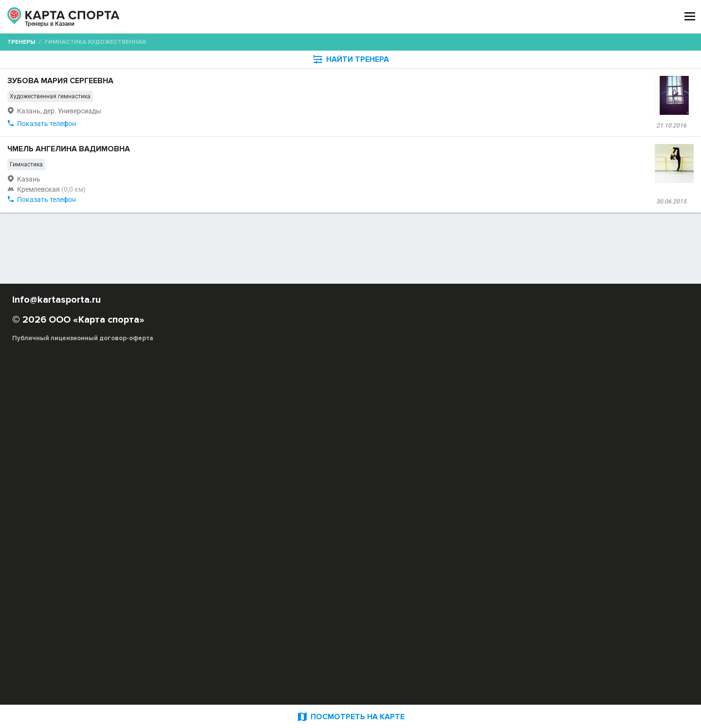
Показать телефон (226, 202)
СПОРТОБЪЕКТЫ (379, 17)
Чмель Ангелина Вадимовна (256, 229)
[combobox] (353, 95)
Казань (80, 28)
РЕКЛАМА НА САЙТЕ (98, 630)
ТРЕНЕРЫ (307, 17)
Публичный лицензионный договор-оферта (122, 687)
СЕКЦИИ (204, 17)
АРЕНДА (254, 17)
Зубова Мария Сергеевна (249, 124)
